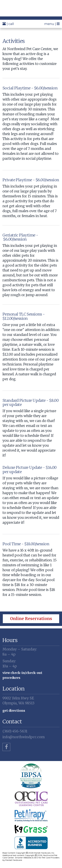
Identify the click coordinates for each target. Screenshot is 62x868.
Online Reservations (31, 619)
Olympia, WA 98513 (31, 701)
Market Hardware (14, 860)
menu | (52, 24)
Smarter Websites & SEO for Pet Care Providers (37, 858)
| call (8, 24)
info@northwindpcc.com (24, 737)
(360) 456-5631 (15, 731)
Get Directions (14, 711)
